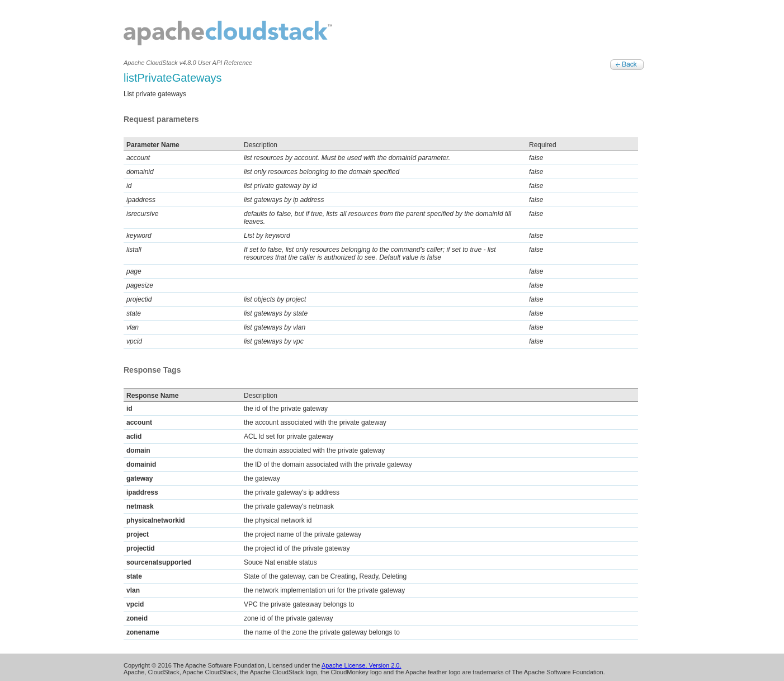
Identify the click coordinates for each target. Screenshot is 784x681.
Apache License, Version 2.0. (361, 665)
